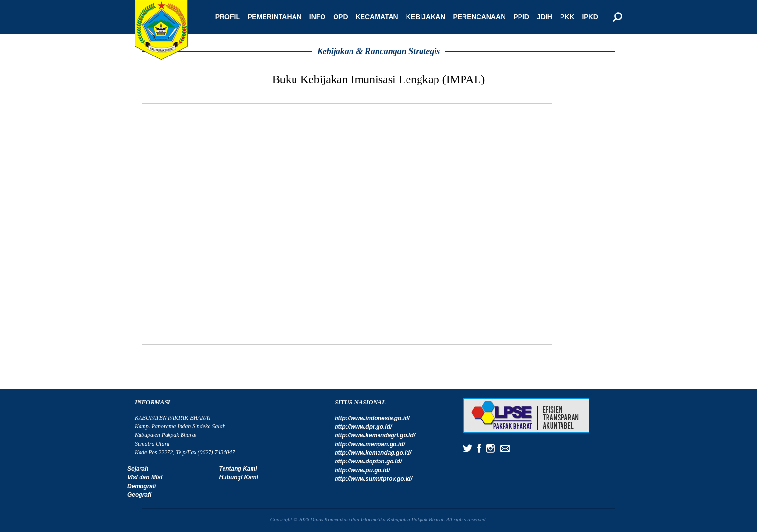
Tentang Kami (238, 469)
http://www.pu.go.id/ (362, 470)
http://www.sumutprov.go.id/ (373, 479)
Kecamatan (377, 17)
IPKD (590, 17)
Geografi (139, 495)
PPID (521, 17)
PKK (567, 17)
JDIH (545, 17)
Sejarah (138, 469)
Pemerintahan (275, 17)
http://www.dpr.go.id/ (363, 427)
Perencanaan (479, 17)
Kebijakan (426, 17)
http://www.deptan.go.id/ (368, 462)
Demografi (142, 486)
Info (317, 17)
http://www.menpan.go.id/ (370, 444)
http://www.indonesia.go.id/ (372, 418)
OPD (340, 17)
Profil (228, 17)
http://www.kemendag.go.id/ (373, 453)
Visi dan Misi (145, 477)
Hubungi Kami (239, 477)
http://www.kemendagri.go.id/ (375, 435)
